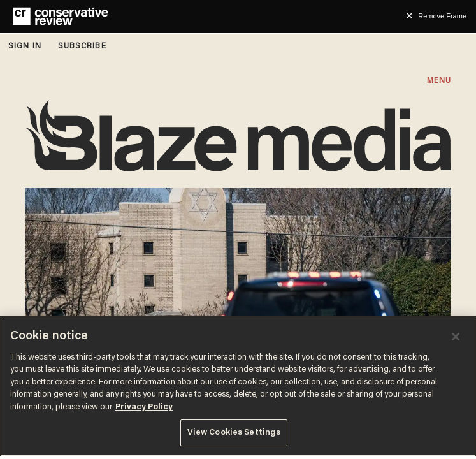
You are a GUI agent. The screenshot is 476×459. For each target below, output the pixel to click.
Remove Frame (442, 16)
